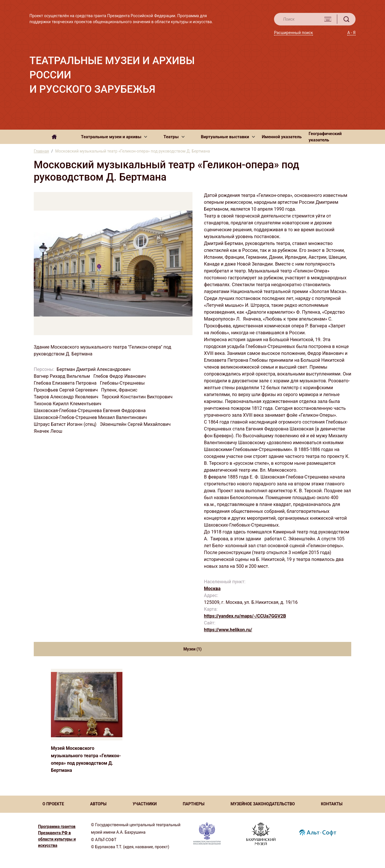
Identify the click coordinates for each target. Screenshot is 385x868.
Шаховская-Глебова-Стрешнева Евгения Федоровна (90, 411)
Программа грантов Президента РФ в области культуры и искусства (57, 836)
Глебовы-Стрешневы (123, 383)
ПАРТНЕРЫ (194, 804)
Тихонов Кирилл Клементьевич (68, 404)
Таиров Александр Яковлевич (67, 397)
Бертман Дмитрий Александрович (94, 369)
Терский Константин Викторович (138, 397)
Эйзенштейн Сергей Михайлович (136, 424)
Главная (41, 151)
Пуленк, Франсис (120, 390)
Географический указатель (325, 137)
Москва (212, 589)
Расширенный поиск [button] (293, 33)
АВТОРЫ (98, 804)
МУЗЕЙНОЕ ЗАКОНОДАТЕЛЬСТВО (263, 804)
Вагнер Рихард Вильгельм (62, 376)
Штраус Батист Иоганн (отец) (66, 424)
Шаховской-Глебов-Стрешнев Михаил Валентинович (91, 417)
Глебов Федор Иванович (120, 376)
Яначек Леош (49, 431)
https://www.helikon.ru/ (228, 630)
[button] (114, 137)
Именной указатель (282, 137)
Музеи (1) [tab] (192, 649)
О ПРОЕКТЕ (53, 804)
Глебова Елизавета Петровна (66, 383)
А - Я (351, 33)
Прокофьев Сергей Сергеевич (66, 390)
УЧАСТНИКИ (145, 804)
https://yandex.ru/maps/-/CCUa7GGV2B (245, 616)
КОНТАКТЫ (332, 804)
